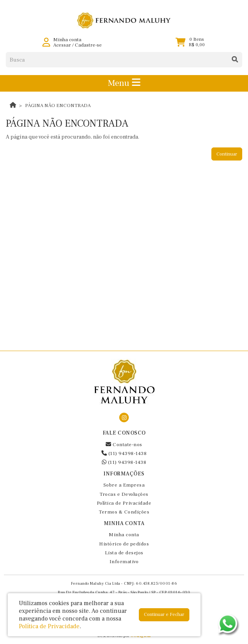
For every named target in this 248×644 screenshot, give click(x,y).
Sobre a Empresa (124, 485)
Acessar (62, 45)
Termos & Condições (124, 512)
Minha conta (124, 535)
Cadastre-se (88, 45)
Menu (124, 83)
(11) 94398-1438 (124, 453)
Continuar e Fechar (164, 615)
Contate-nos (124, 445)
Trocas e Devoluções (124, 494)
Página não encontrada (58, 105)
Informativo (124, 562)
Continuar (227, 154)
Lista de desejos (124, 553)
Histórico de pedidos (124, 544)
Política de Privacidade (124, 503)
